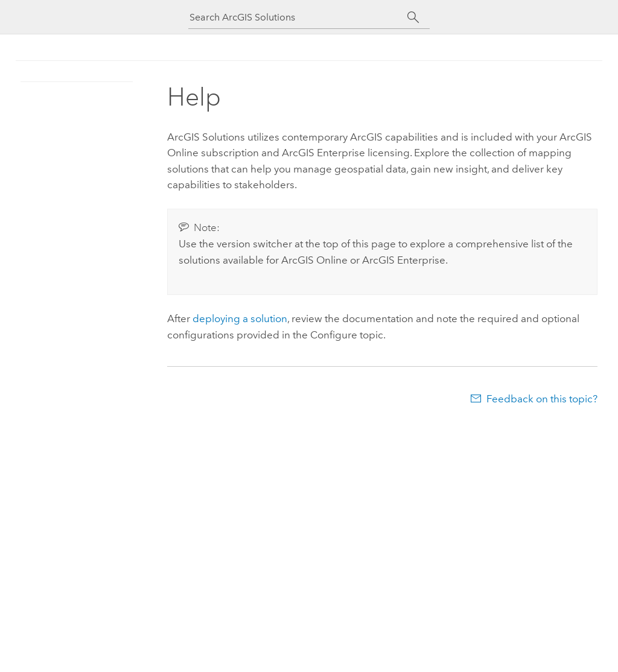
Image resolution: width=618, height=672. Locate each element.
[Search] (413, 17)
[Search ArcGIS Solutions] (298, 17)
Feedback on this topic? (542, 399)
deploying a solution (240, 319)
